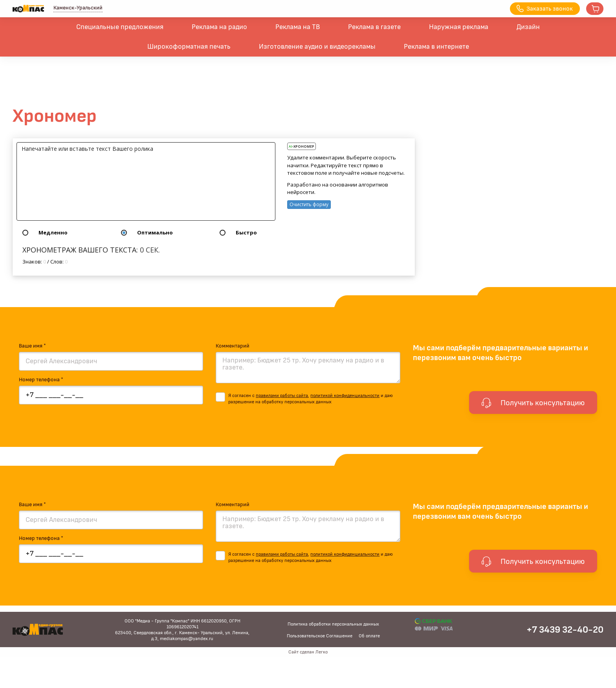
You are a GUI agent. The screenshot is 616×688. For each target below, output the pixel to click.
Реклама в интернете (436, 47)
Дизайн (528, 27)
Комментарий (233, 346)
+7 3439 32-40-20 (565, 630)
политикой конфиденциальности (345, 395)
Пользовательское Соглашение (320, 636)
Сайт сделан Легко (308, 652)
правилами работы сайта (282, 395)
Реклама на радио (219, 27)
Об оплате (369, 636)
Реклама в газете (374, 27)
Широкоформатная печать (189, 47)
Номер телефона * (41, 380)
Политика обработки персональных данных (333, 624)
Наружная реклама (459, 27)
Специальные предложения (120, 27)
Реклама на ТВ (298, 27)
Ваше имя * (32, 346)
